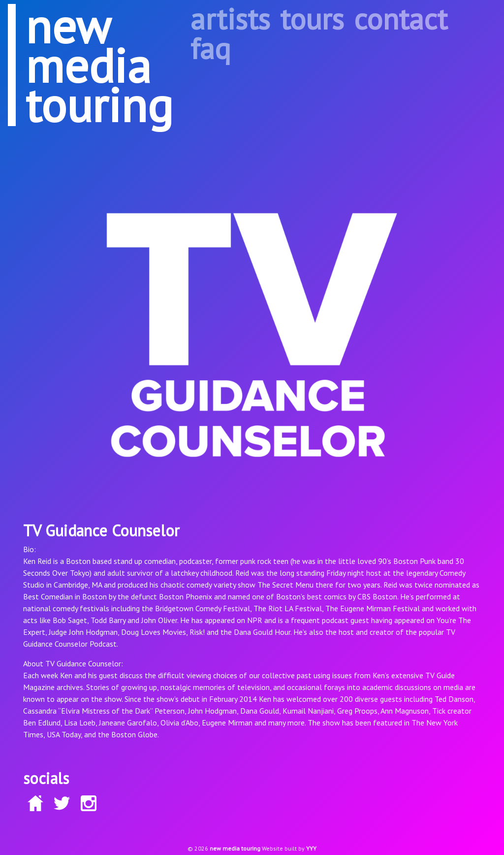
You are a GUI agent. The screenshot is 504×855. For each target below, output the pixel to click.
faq (211, 48)
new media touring (235, 848)
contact (401, 19)
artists (230, 19)
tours (312, 19)
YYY (311, 848)
